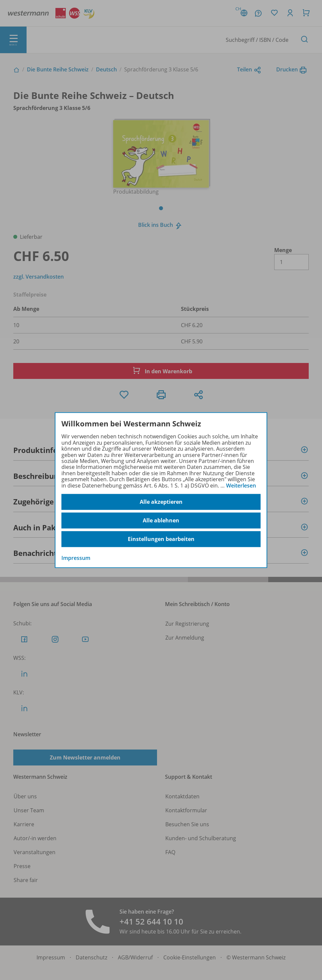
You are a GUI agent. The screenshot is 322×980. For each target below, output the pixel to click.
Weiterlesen (241, 486)
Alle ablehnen (161, 520)
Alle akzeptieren (161, 502)
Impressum (76, 558)
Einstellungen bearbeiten (161, 539)
